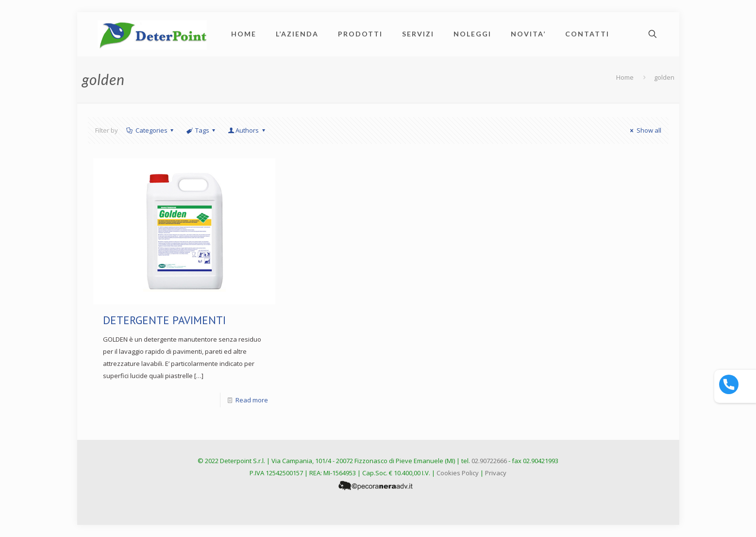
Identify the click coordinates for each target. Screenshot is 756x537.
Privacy (496, 473)
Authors (247, 130)
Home (625, 77)
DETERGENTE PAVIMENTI (164, 320)
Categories (151, 130)
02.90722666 (489, 461)
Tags (202, 130)
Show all (644, 130)
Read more (252, 400)
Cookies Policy (458, 473)
